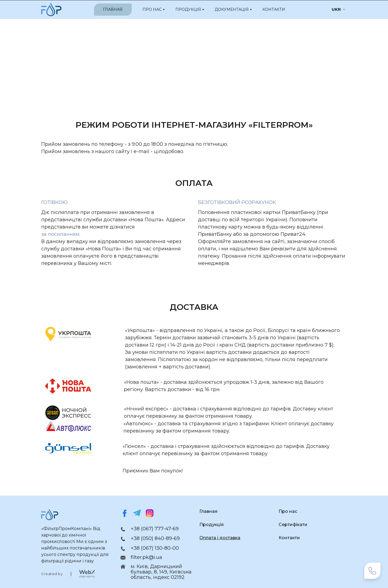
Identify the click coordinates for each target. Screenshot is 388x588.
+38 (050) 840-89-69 (155, 538)
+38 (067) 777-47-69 (155, 529)
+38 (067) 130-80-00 (155, 548)
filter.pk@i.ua (146, 557)
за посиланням (60, 234)
